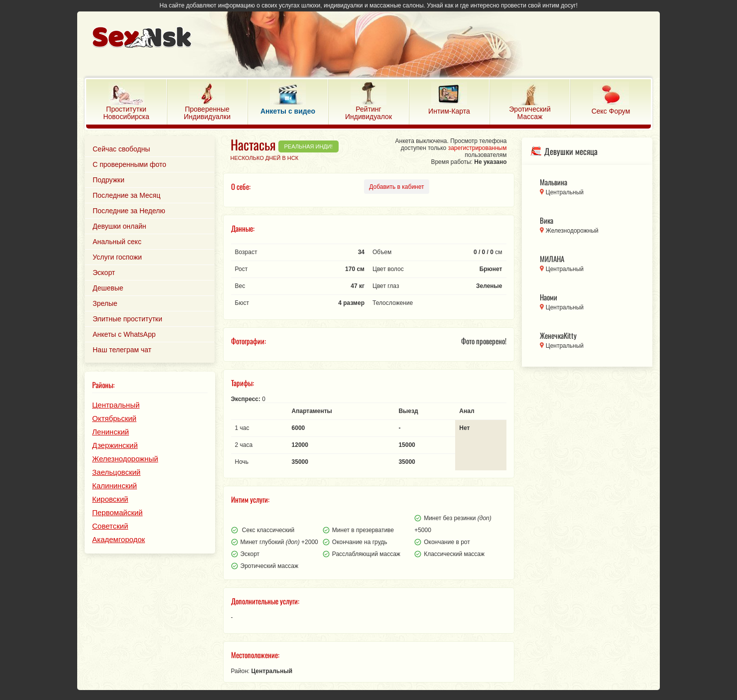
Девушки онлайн (120, 226)
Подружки (109, 180)
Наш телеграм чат (122, 350)
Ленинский (111, 432)
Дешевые (108, 288)
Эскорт (104, 273)
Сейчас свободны (121, 149)
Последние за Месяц (126, 195)
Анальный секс (117, 242)
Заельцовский (116, 472)
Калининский (115, 486)
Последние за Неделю (129, 211)
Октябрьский (114, 418)
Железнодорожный (125, 459)
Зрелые (105, 303)
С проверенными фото (129, 164)
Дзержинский (115, 445)
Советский (110, 526)
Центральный (116, 405)
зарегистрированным (478, 148)
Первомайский (117, 512)
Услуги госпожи (117, 257)
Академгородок (119, 539)
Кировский (110, 499)
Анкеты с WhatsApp (124, 334)
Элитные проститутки (127, 319)
